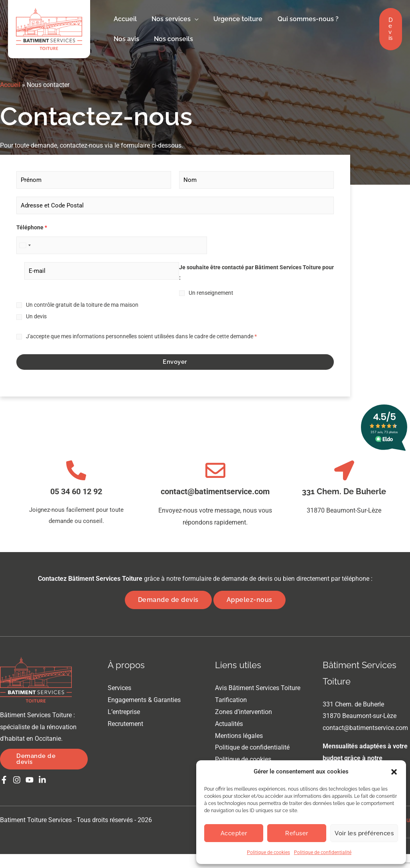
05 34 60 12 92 (76, 491)
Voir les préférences (364, 833)
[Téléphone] (112, 245)
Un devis (36, 316)
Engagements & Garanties (144, 700)
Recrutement (125, 723)
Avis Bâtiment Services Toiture (258, 688)
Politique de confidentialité (323, 852)
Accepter (234, 833)
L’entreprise (124, 711)
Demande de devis (168, 600)
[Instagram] (17, 780)
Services (119, 688)
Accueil (10, 85)
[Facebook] (4, 780)
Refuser (297, 833)
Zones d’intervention (243, 711)
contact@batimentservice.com (215, 491)
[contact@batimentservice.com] (215, 470)
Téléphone (32, 227)
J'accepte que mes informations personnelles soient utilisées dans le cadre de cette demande (141, 336)
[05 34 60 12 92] (76, 470)
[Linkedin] (42, 780)
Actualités (229, 723)
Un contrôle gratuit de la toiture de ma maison (82, 305)
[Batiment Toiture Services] (49, 29)
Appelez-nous (249, 600)
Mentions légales (239, 735)
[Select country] (25, 245)
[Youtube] (30, 780)
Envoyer (175, 362)
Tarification (231, 700)
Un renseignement (211, 293)
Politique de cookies (268, 852)
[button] (394, 772)
